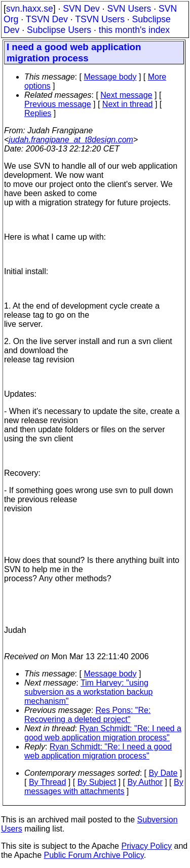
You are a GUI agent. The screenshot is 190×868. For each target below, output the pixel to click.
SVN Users (129, 9)
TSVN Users (100, 19)
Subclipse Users (59, 30)
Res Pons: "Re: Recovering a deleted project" (87, 715)
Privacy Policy (146, 846)
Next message (126, 95)
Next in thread (128, 104)
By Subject (97, 782)
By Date (163, 773)
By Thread (48, 782)
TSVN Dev (47, 19)
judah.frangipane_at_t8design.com (71, 140)
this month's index (134, 30)
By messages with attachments (104, 787)
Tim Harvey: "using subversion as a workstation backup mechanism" (88, 692)
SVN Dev (81, 9)
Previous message (58, 104)
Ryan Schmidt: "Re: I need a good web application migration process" (103, 733)
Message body (110, 77)
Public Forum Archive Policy (94, 855)
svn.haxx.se (30, 9)
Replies (38, 113)
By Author (145, 782)
